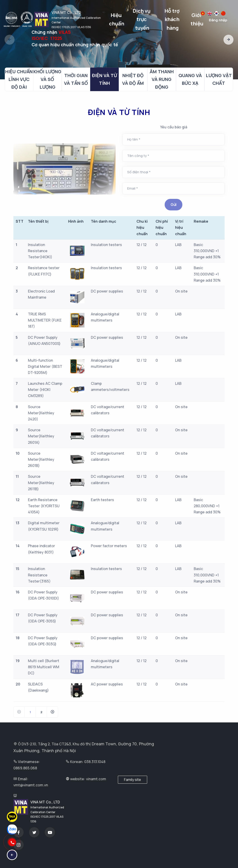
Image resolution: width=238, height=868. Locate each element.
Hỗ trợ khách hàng (173, 19)
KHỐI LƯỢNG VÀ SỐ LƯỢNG (47, 79)
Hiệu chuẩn (117, 19)
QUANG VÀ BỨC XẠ (190, 79)
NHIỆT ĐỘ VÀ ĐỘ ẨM (133, 79)
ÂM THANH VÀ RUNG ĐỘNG (162, 79)
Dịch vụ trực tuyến (142, 19)
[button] (228, 40)
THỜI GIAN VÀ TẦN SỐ (76, 79)
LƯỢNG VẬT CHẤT (219, 79)
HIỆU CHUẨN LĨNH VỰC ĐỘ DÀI (19, 79)
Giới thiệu (197, 19)
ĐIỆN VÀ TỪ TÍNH (104, 79)
